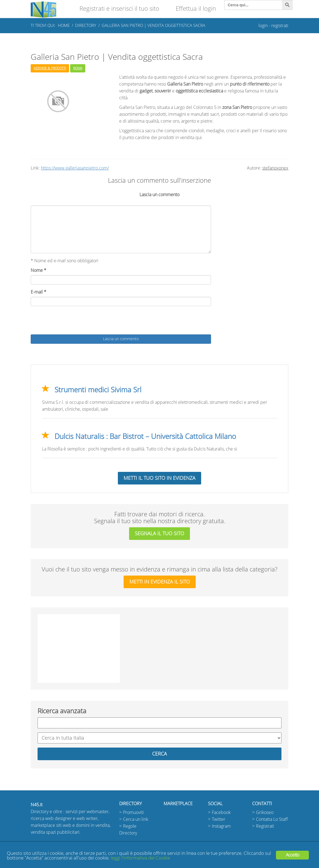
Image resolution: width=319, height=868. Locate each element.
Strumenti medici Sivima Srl (98, 390)
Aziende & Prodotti (50, 68)
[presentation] (72, 321)
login (263, 26)
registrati (280, 26)
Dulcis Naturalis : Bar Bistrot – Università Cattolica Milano (145, 436)
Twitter (219, 819)
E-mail (39, 292)
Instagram (221, 826)
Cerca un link (136, 819)
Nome (39, 270)
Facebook (221, 812)
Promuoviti (133, 812)
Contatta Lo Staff (272, 819)
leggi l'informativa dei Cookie (140, 858)
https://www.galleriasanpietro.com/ (75, 168)
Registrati (265, 826)
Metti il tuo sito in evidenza (160, 478)
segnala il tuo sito (160, 534)
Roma (78, 68)
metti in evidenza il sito (160, 582)
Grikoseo (265, 812)
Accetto (292, 855)
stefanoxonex (275, 168)
